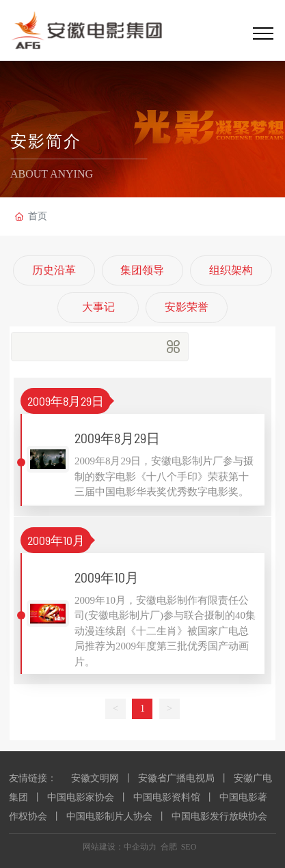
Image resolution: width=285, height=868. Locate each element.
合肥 (169, 847)
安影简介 (46, 142)
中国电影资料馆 (167, 797)
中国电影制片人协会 (109, 816)
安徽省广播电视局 (176, 778)
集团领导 (142, 270)
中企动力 (140, 847)
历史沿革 (54, 270)
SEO (189, 847)
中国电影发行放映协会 (219, 816)
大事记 (98, 307)
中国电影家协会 (81, 797)
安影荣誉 (187, 307)
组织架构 (231, 270)
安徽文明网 (95, 778)
